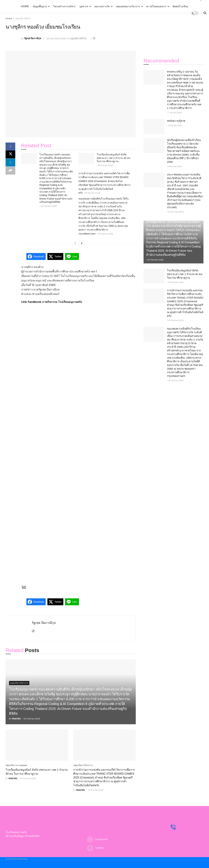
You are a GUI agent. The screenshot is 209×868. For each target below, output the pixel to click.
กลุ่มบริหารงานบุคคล (16, 765)
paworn (16, 719)
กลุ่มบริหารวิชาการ (19, 683)
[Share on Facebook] (10, 147)
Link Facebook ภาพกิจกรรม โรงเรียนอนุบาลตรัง (52, 302)
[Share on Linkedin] (10, 163)
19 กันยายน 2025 (105, 165)
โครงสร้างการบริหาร (64, 6)
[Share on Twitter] (10, 155)
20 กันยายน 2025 (48, 206)
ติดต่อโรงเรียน (180, 6)
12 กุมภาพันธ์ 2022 (57, 39)
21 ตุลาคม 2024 (175, 125)
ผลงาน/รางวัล (102, 6)
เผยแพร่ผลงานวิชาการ (128, 6)
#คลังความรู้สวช (176, 121)
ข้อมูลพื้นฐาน (40, 6)
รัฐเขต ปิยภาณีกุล (33, 39)
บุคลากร (84, 6)
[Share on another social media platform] (10, 172)
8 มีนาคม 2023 (174, 166)
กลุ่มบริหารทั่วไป (23, 18)
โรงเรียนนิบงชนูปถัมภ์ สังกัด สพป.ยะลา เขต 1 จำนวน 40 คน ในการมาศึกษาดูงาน (114, 158)
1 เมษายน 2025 (174, 113)
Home (25, 6)
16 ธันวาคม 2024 (175, 212)
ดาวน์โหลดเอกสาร (156, 6)
